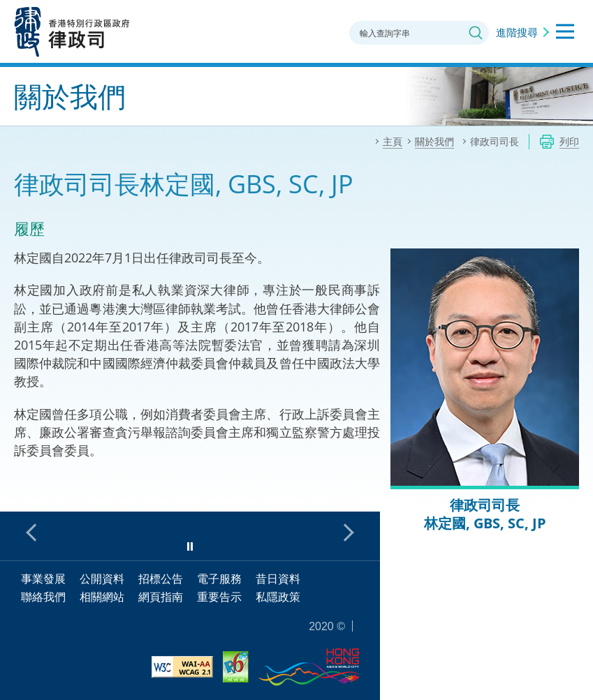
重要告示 (219, 597)
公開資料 (102, 579)
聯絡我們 (43, 597)
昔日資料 (278, 579)
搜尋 (476, 33)
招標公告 (161, 579)
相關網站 (102, 597)
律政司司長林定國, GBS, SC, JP (485, 514)
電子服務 (219, 579)
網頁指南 (161, 597)
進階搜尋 (517, 32)
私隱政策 (278, 597)
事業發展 (43, 579)
